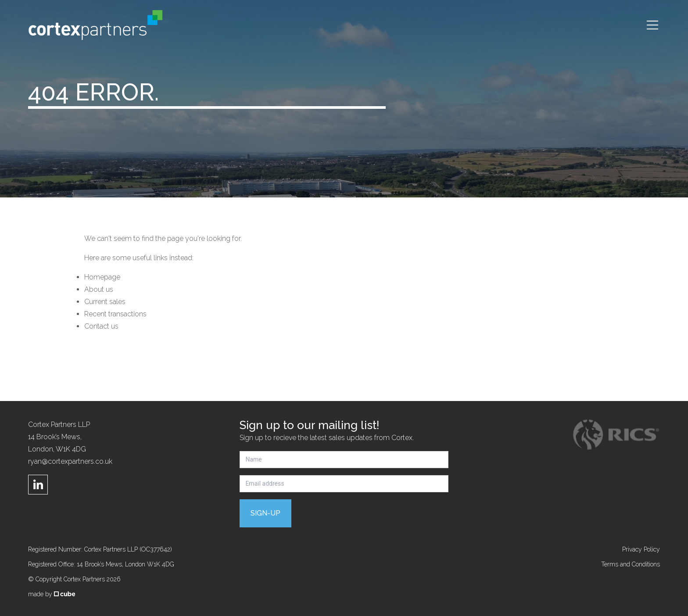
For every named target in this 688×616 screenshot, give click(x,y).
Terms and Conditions (631, 564)
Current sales (105, 302)
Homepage (102, 277)
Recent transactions (115, 314)
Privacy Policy (641, 549)
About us (99, 289)
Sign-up (265, 513)
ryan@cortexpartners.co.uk (70, 461)
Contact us (101, 326)
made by (52, 594)
